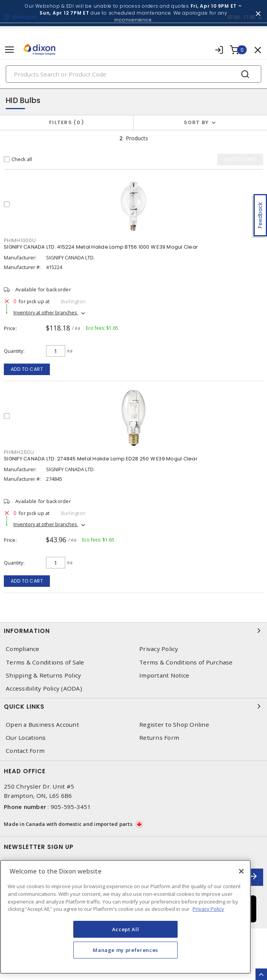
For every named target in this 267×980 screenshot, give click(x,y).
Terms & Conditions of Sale (45, 662)
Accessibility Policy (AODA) (44, 688)
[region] (125, 917)
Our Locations (26, 738)
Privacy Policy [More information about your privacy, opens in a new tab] (208, 909)
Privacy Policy (159, 649)
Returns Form (159, 738)
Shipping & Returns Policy (43, 675)
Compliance (23, 649)
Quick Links (133, 706)
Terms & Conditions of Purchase (186, 662)
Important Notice (164, 675)
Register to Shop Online (174, 725)
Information (133, 631)
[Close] (241, 871)
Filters (67, 122)
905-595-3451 (71, 807)
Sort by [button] (196, 122)
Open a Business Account (42, 725)
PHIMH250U (19, 452)
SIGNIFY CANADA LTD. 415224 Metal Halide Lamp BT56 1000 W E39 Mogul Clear (101, 247)
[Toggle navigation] (10, 50)
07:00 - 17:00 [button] (241, 17)
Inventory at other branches (46, 312)
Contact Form (25, 751)
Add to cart (27, 369)
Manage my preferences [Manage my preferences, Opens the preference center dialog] (125, 950)
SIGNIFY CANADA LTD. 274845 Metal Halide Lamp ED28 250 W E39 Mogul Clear (101, 459)
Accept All (126, 929)
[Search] (133, 74)
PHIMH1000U (20, 240)
